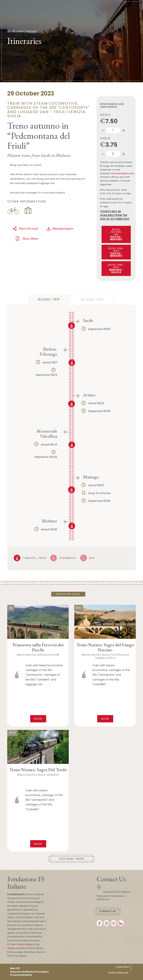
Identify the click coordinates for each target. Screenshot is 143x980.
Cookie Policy (123, 967)
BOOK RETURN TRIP (116, 234)
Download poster (60, 228)
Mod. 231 (15, 968)
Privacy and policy (21, 975)
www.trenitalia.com (122, 173)
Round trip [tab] (49, 299)
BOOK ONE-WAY (116, 252)
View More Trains (72, 859)
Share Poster (27, 239)
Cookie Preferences (118, 973)
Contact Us (108, 911)
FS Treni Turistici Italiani (20, 944)
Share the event (25, 228)
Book (38, 719)
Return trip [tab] (92, 300)
